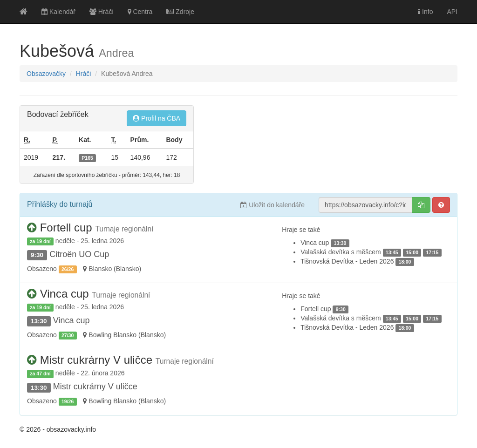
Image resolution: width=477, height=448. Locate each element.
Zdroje (180, 12)
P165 (87, 158)
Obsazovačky (46, 74)
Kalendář (58, 12)
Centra (140, 12)
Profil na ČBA (157, 118)
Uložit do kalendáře (273, 205)
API (452, 12)
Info (425, 12)
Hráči (102, 12)
